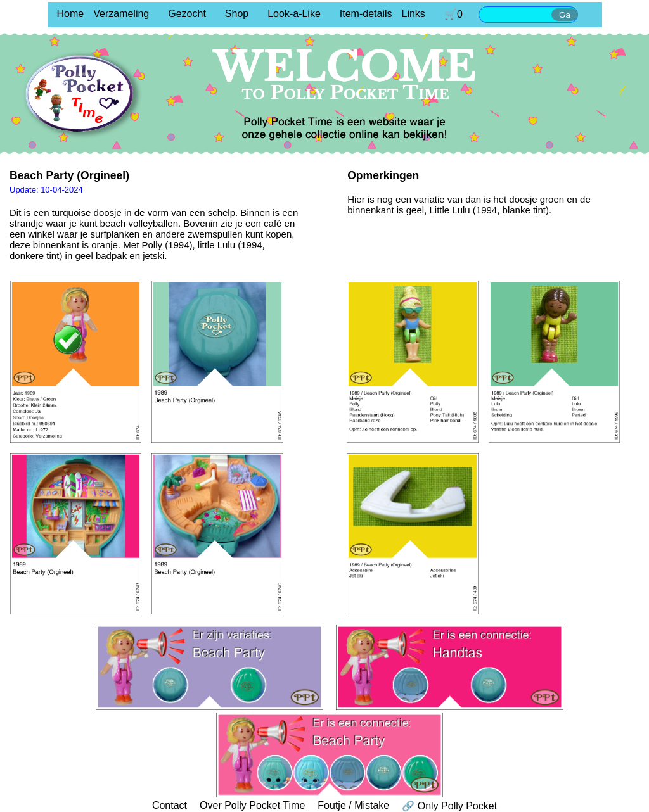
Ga (565, 15)
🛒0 (453, 14)
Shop (237, 14)
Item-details (366, 14)
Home (71, 14)
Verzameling (121, 14)
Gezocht (187, 14)
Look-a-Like (294, 14)
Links (414, 14)
